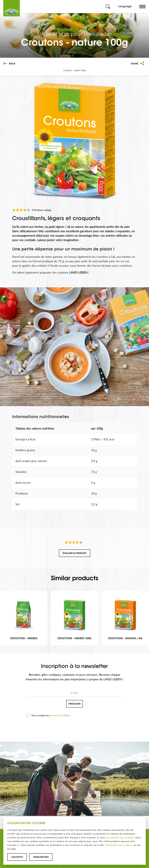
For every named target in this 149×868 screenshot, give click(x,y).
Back (9, 64)
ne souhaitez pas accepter (120, 838)
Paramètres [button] (41, 857)
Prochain (74, 704)
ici (19, 845)
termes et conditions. (60, 716)
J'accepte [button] (17, 857)
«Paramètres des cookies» (119, 845)
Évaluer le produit (75, 553)
